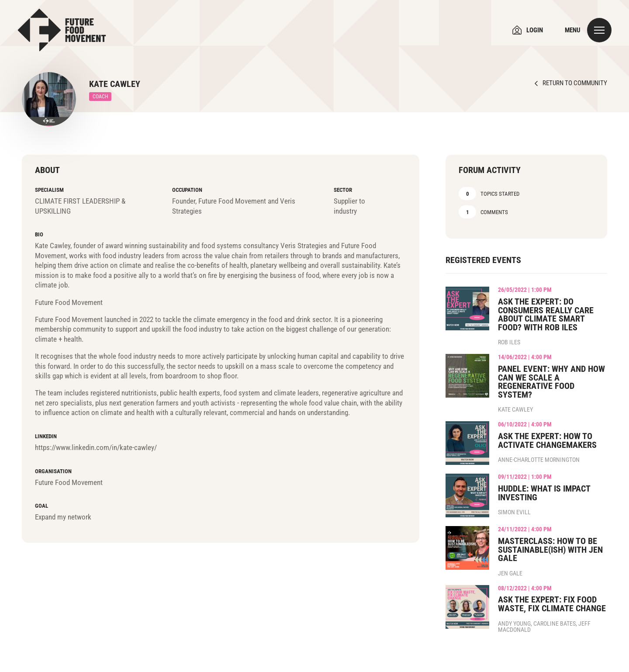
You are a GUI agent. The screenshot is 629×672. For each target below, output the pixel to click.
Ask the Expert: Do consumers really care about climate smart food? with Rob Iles (546, 315)
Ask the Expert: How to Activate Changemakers (547, 441)
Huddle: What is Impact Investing (544, 493)
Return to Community (575, 83)
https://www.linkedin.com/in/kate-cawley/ (96, 448)
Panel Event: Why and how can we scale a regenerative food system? (551, 382)
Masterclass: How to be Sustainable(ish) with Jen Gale (550, 550)
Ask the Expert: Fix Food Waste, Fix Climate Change (552, 604)
